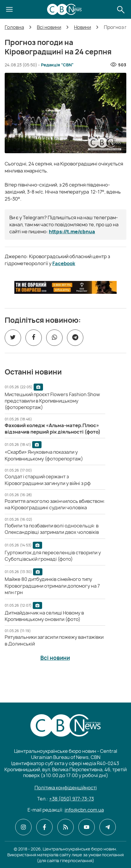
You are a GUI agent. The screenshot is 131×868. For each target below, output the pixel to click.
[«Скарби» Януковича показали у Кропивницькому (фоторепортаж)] (44, 455)
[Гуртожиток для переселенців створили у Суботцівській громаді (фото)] (53, 556)
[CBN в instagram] (23, 827)
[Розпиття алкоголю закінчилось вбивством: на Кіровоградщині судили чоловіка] (55, 504)
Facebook (64, 263)
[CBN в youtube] (87, 827)
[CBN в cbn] (65, 827)
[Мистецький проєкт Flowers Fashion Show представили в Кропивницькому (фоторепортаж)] (52, 401)
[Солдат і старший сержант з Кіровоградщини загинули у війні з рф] (48, 480)
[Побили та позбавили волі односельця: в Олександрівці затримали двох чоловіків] (52, 529)
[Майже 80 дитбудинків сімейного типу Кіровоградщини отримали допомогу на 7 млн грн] (52, 586)
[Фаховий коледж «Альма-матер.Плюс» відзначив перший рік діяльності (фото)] (53, 429)
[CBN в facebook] (44, 827)
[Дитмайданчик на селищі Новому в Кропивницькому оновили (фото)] (44, 616)
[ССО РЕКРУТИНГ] (65, 288)
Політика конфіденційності (66, 788)
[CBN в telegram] (108, 827)
